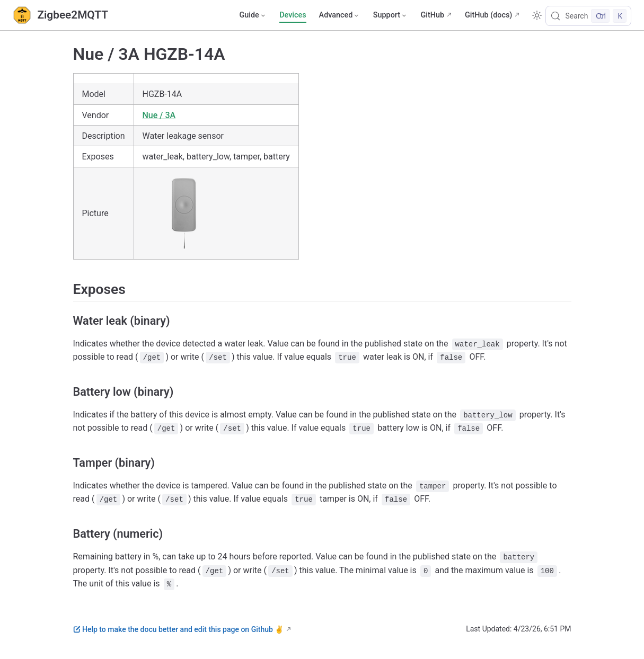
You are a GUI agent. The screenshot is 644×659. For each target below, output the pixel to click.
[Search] (588, 16)
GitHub (432, 15)
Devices (293, 15)
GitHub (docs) (488, 15)
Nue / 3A (159, 115)
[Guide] (253, 15)
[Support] (391, 15)
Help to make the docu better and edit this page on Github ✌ (179, 629)
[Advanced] (340, 15)
